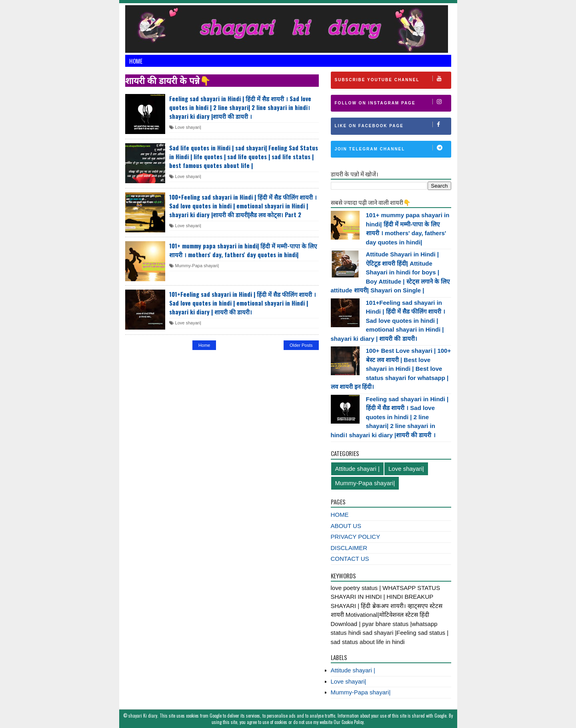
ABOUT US (346, 526)
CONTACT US (350, 559)
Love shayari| (185, 127)
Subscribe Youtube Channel (393, 79)
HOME (340, 515)
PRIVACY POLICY (356, 537)
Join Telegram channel (393, 148)
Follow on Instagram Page (393, 102)
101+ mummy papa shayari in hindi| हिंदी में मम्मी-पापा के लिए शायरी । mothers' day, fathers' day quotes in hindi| (243, 250)
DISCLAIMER (349, 548)
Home (136, 61)
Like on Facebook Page (393, 125)
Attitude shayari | (357, 469)
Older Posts (301, 345)
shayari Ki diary (143, 716)
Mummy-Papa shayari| (194, 266)
